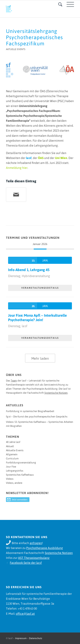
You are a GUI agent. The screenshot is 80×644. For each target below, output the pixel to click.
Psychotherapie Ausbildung (45, 548)
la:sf (29, 158)
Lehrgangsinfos (15, 471)
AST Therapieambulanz (34, 558)
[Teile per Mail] (16, 195)
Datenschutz (36, 638)
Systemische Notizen (56, 393)
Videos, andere (14, 483)
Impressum (21, 638)
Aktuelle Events (16, 49)
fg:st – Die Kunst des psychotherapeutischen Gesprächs (37, 417)
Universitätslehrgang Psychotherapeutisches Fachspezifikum (34, 37)
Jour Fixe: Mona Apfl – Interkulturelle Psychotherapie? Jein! (37, 318)
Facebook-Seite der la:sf (26, 563)
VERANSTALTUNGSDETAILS (40, 288)
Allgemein (12, 454)
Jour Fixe (11, 467)
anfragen (36, 543)
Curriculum (12, 459)
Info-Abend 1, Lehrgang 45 (29, 270)
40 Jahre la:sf (13, 442)
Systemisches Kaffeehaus (20, 475)
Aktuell (10, 446)
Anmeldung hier (17, 168)
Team (14, 381)
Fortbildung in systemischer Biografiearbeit (30, 411)
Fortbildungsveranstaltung (21, 463)
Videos (10, 479)
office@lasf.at (25, 614)
